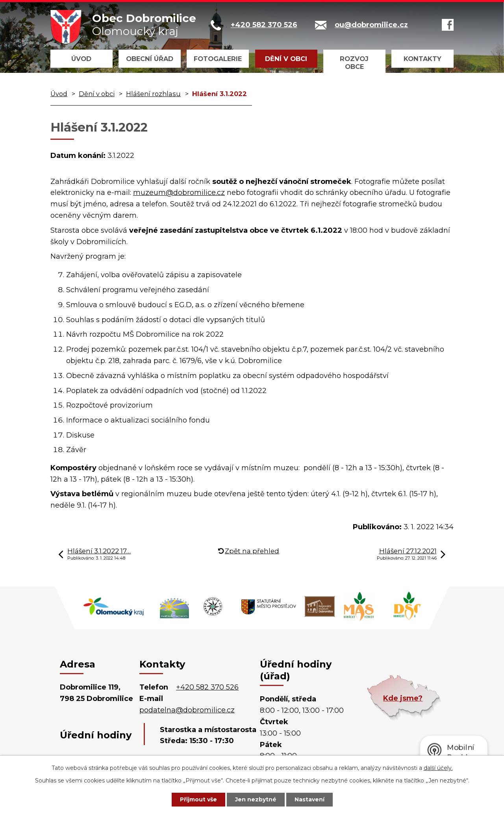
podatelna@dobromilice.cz (187, 710)
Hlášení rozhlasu (153, 94)
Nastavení (309, 799)
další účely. (438, 768)
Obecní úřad (150, 59)
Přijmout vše (198, 799)
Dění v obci (286, 59)
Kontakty (422, 59)
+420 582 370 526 (207, 687)
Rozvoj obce (354, 63)
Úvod (81, 59)
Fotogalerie (218, 59)
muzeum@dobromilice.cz (179, 193)
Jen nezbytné (256, 799)
